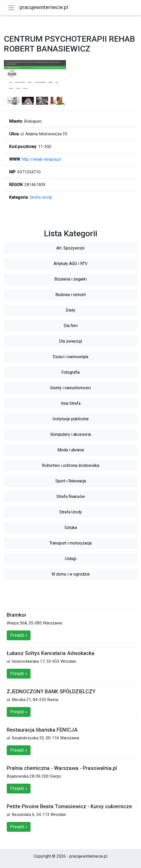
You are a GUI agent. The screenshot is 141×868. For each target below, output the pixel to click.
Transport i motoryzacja (70, 543)
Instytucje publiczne (71, 419)
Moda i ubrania (71, 450)
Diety (70, 310)
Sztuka (71, 528)
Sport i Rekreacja (71, 481)
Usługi (71, 559)
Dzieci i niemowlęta (70, 357)
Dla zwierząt (70, 341)
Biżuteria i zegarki (70, 279)
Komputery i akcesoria (71, 434)
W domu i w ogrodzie (71, 574)
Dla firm (71, 326)
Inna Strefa (71, 403)
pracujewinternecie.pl (44, 7)
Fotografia (70, 372)
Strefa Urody (41, 197)
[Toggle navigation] (11, 8)
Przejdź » (19, 635)
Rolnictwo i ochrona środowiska (70, 465)
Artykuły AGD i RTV (70, 264)
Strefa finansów (71, 496)
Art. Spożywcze (70, 248)
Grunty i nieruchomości (70, 388)
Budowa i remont (70, 295)
